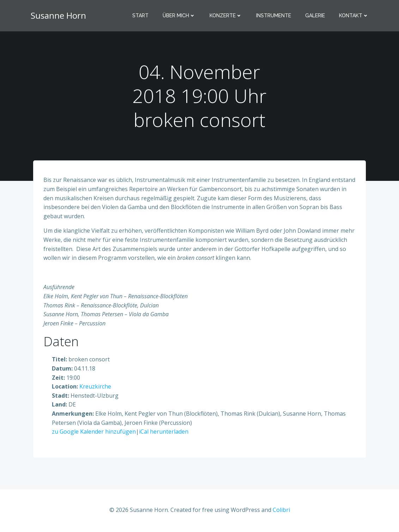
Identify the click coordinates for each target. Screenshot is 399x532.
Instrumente (274, 16)
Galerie (315, 16)
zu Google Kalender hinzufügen (94, 433)
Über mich (179, 16)
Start (141, 16)
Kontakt (354, 16)
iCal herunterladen (164, 433)
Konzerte (226, 16)
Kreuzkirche (96, 387)
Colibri (281, 511)
